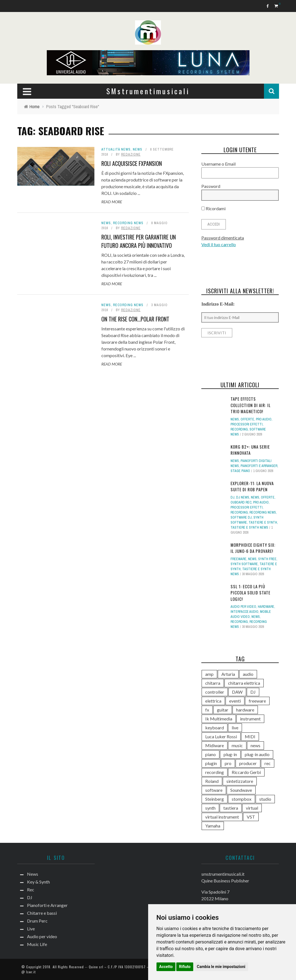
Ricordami (213, 208)
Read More (112, 202)
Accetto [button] (166, 967)
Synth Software (244, 564)
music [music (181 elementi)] (237, 745)
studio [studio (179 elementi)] (265, 799)
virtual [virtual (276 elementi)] (252, 808)
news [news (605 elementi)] (255, 745)
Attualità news (116, 149)
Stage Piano (240, 471)
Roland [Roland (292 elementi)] (212, 781)
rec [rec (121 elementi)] (268, 763)
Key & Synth (38, 882)
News (138, 149)
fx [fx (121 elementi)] (207, 710)
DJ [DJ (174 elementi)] (253, 692)
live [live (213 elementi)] (235, 728)
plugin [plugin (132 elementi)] (211, 763)
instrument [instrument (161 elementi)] (250, 719)
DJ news (243, 497)
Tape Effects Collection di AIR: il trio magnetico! (251, 405)
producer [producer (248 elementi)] (248, 763)
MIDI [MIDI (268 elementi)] (250, 736)
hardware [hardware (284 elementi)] (245, 710)
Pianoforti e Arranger (259, 466)
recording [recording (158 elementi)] (215, 772)
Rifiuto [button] (185, 967)
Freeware (238, 559)
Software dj (241, 517)
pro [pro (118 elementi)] (228, 763)
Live (31, 929)
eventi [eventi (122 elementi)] (235, 701)
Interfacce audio (244, 612)
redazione (131, 154)
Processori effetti (247, 424)
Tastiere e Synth (263, 522)
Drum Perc (37, 921)
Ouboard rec (241, 502)
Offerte (247, 419)
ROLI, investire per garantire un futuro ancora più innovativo (139, 241)
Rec (31, 890)
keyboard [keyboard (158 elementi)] (215, 728)
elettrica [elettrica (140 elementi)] (213, 701)
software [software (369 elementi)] (214, 790)
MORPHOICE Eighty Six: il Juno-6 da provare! (253, 548)
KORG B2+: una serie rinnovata (250, 450)
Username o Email (218, 164)
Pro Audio (264, 419)
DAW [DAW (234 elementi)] (237, 692)
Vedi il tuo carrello (219, 244)
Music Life (37, 944)
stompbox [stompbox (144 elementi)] (242, 799)
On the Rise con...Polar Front (135, 319)
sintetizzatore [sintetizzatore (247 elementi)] (240, 781)
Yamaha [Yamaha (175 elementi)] (213, 826)
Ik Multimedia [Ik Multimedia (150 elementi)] (219, 719)
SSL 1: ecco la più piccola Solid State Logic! (250, 593)
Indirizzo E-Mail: (218, 304)
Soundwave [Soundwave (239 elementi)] (241, 790)
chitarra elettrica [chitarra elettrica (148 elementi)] (244, 683)
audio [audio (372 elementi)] (248, 674)
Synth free (267, 559)
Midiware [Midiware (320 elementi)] (215, 745)
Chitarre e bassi (42, 913)
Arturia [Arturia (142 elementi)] (228, 674)
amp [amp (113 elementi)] (209, 674)
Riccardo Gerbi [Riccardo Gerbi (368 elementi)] (246, 772)
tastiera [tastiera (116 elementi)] (231, 808)
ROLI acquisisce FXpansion (132, 163)
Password (211, 186)
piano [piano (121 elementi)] (211, 754)
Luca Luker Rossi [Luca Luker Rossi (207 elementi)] (221, 736)
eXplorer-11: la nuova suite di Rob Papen (252, 486)
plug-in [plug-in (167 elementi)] (230, 754)
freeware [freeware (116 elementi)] (257, 701)
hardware (266, 607)
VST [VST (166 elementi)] (251, 817)
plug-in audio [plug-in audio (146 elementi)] (257, 754)
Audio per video (243, 607)
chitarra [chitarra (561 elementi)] (213, 683)
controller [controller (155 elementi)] (215, 692)
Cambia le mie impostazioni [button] (221, 967)
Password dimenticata (223, 238)
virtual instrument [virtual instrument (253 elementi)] (222, 817)
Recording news (128, 223)
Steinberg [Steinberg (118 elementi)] (215, 799)
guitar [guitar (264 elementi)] (223, 710)
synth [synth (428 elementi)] (210, 808)
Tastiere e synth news (249, 527)
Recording (239, 429)
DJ (233, 497)
